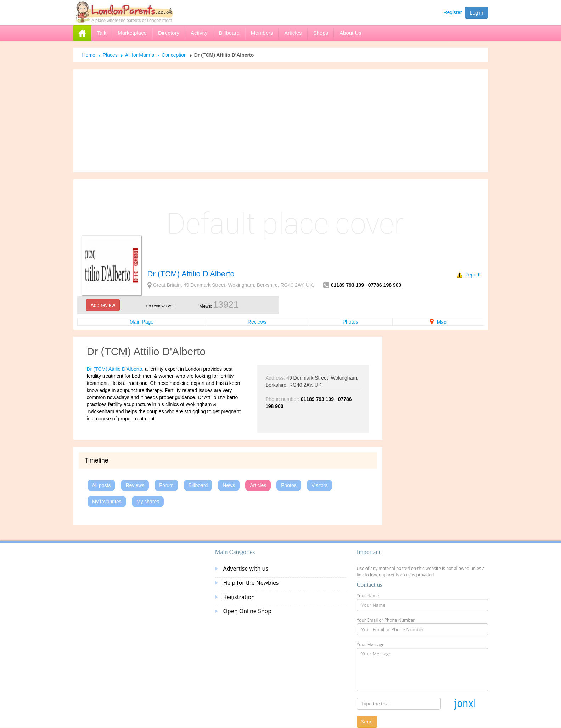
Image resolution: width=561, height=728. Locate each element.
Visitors (320, 485)
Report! (473, 275)
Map (438, 322)
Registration (239, 597)
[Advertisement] (281, 121)
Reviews (257, 322)
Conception (174, 55)
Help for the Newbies (251, 583)
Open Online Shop (247, 611)
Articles (258, 485)
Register (453, 12)
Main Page (142, 322)
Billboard (198, 485)
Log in (476, 13)
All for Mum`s (140, 55)
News (229, 485)
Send (367, 721)
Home (89, 55)
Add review (103, 305)
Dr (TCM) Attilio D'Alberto (115, 369)
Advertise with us (246, 569)
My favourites (107, 502)
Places (110, 55)
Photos (350, 322)
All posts (102, 485)
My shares (148, 502)
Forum (166, 485)
